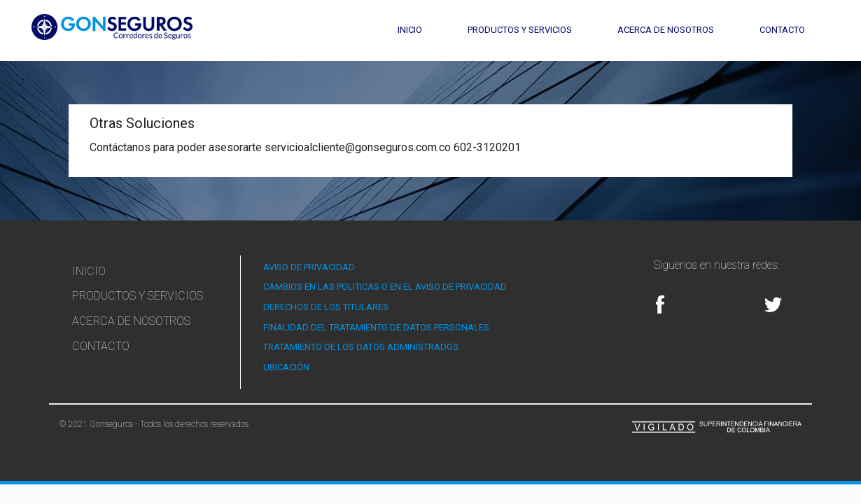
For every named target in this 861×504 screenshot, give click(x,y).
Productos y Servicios (520, 30)
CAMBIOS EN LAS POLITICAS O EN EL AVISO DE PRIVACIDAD (385, 287)
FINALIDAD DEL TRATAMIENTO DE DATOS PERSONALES (376, 327)
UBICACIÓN (286, 367)
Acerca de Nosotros (666, 30)
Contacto (782, 30)
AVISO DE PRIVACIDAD (309, 267)
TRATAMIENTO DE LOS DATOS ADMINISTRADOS (361, 347)
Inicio (410, 30)
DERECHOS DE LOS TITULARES (326, 307)
